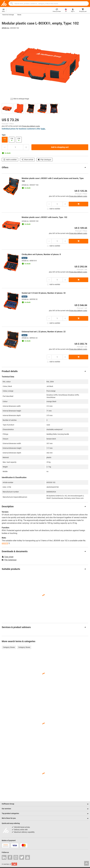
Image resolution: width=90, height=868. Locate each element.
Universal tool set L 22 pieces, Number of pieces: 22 (44, 332)
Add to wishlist (10, 160)
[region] (45, 108)
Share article (27, 160)
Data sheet (8, 557)
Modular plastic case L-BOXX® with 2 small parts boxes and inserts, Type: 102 (53, 180)
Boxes (19, 15)
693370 (5, 543)
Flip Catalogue (45, 160)
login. (43, 129)
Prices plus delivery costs (31, 126)
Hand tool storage (8, 15)
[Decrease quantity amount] (5, 147)
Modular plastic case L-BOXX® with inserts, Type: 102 (44, 217)
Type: (4, 135)
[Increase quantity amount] (26, 147)
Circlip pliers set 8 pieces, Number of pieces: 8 (41, 254)
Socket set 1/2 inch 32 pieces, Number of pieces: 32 (44, 293)
